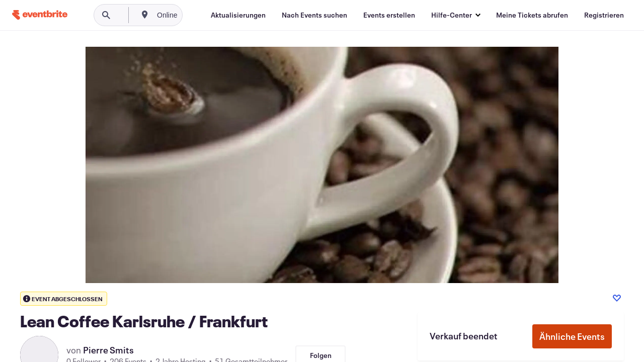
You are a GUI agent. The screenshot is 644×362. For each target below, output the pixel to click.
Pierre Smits (108, 350)
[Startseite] (40, 15)
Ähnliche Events (572, 336)
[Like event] (617, 298)
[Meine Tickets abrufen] (532, 15)
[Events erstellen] (389, 15)
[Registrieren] (604, 15)
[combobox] (201, 15)
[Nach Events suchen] (314, 15)
